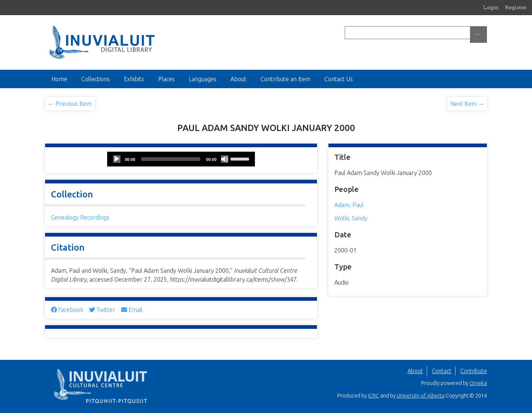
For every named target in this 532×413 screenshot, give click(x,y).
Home (59, 79)
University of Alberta (421, 396)
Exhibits (134, 79)
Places (166, 79)
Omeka (478, 383)
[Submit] (485, 33)
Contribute (474, 371)
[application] (181, 159)
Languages (203, 79)
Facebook (67, 310)
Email (132, 310)
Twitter (102, 310)
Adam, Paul (349, 205)
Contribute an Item (285, 79)
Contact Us (339, 79)
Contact (442, 371)
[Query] (416, 33)
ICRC (374, 396)
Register (516, 7)
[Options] (478, 35)
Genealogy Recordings (80, 217)
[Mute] (225, 159)
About (238, 79)
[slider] (171, 159)
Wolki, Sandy (351, 218)
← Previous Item (70, 104)
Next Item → (467, 104)
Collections (96, 79)
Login (491, 7)
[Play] (117, 159)
